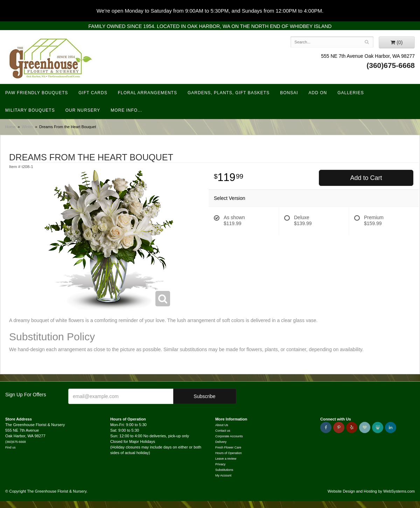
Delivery (221, 442)
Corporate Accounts (229, 436)
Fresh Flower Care (228, 447)
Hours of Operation (229, 453)
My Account (223, 475)
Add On (318, 93)
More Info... (126, 110)
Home (10, 127)
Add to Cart (366, 178)
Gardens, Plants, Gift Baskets (229, 93)
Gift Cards (93, 93)
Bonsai (289, 93)
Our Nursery (83, 110)
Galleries (351, 93)
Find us (10, 447)
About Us (222, 425)
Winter (27, 127)
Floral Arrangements (148, 93)
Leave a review (226, 459)
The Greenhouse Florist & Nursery (51, 59)
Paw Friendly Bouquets (37, 93)
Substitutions (224, 470)
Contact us (223, 431)
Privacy (220, 464)
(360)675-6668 (391, 65)
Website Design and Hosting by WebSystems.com (371, 491)
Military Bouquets (30, 110)
